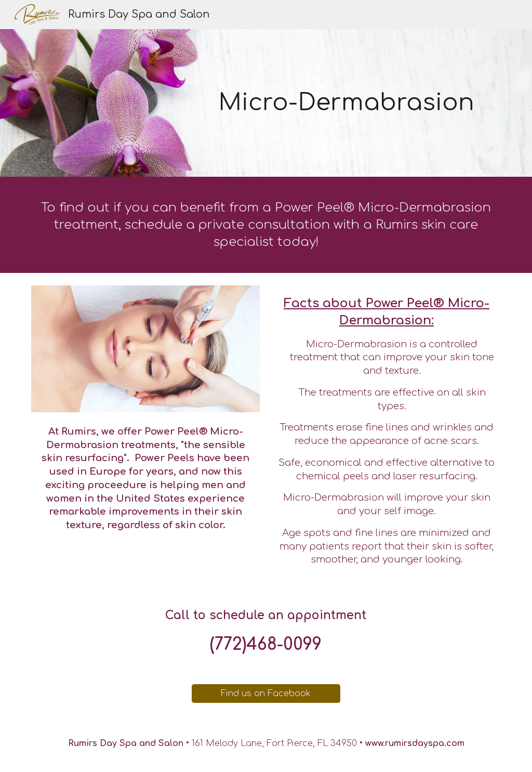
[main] (346, 103)
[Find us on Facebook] (266, 694)
